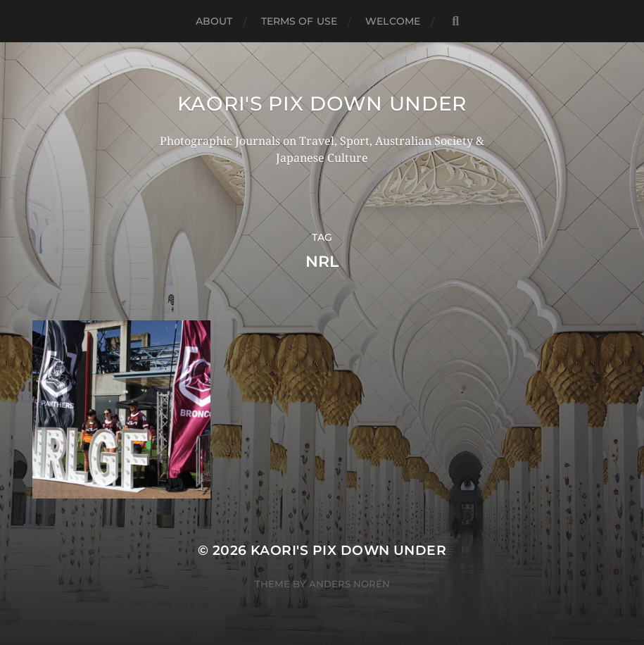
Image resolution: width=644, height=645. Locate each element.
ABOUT (214, 21)
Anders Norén (349, 584)
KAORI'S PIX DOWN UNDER (322, 104)
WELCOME (393, 21)
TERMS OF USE (299, 21)
